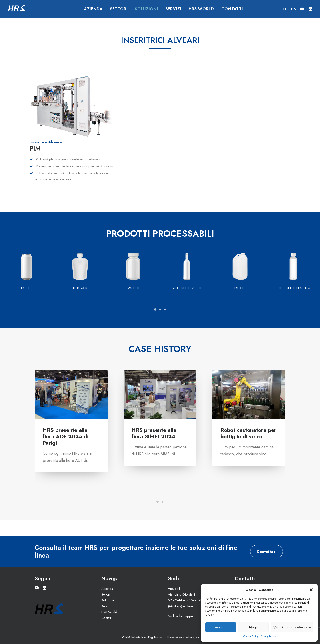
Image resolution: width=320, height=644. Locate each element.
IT (285, 9)
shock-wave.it (191, 637)
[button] (311, 590)
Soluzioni (146, 9)
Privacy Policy (268, 636)
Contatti (232, 9)
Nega (253, 627)
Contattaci (267, 551)
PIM (35, 148)
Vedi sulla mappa (180, 616)
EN (294, 9)
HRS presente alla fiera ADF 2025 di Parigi (66, 436)
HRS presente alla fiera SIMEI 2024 (154, 433)
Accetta (221, 627)
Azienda (93, 9)
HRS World (201, 9)
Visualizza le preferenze (292, 627)
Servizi (173, 9)
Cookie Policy (251, 636)
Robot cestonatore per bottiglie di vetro (248, 433)
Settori (119, 9)
